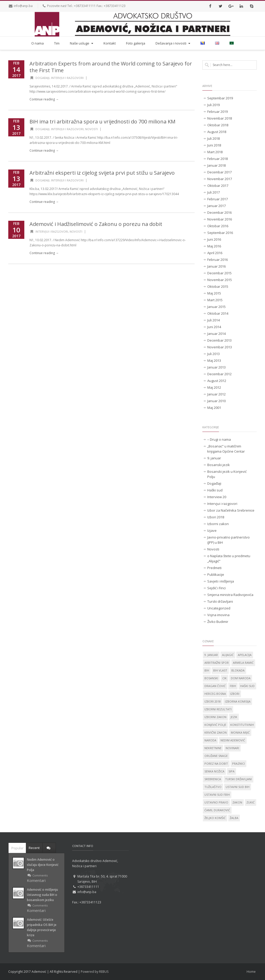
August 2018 (217, 132)
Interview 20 (217, 497)
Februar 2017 (218, 199)
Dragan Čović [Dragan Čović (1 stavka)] (215, 686)
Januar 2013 (216, 367)
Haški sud (215, 490)
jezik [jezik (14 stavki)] (234, 717)
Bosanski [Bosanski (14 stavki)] (211, 678)
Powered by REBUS (95, 972)
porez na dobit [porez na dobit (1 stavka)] (216, 764)
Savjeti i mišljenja (221, 581)
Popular (17, 848)
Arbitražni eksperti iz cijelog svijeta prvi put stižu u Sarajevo (102, 173)
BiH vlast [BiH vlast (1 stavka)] (220, 670)
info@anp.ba (23, 6)
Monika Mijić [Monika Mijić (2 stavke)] (240, 732)
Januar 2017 (216, 206)
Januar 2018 (216, 165)
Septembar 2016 (220, 233)
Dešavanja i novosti (173, 43)
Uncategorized (219, 608)
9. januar (214, 458)
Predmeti (214, 568)
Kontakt (110, 43)
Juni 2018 (214, 145)
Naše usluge (82, 43)
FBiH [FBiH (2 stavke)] (233, 686)
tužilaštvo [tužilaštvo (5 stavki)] (213, 787)
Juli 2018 (214, 138)
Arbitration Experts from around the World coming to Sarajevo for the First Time (111, 67)
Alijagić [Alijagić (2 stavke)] (228, 655)
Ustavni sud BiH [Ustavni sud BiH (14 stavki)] (238, 787)
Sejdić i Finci (216, 588)
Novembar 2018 (220, 118)
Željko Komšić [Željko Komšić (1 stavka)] (215, 818)
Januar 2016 (216, 266)
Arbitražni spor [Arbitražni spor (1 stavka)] (217, 663)
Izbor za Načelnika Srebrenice (231, 510)
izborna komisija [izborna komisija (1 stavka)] (238, 701)
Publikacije (216, 574)
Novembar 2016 (220, 219)
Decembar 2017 (219, 172)
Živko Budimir (218, 622)
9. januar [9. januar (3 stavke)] (211, 655)
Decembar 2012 (219, 374)
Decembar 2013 (219, 340)
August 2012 (217, 381)
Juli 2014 (214, 320)
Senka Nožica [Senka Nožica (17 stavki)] (214, 771)
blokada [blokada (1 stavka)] (238, 670)
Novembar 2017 (220, 179)
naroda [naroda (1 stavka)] (210, 740)
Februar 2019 (218, 112)
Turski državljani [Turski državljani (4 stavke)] (238, 779)
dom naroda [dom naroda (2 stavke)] (241, 678)
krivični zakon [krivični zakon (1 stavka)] (216, 732)
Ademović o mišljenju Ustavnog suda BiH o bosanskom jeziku (42, 895)
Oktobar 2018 (218, 125)
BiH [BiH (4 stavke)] (207, 670)
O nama (38, 43)
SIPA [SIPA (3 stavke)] (231, 771)
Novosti (91, 129)
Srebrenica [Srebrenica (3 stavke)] (213, 779)
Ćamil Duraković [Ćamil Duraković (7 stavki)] (217, 810)
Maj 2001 (214, 408)
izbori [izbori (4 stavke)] (235, 694)
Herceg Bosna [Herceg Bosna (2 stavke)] (215, 694)
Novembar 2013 (220, 347)
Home (251, 972)
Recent (34, 848)
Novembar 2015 (220, 280)
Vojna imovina (218, 615)
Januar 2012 (216, 394)
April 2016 (215, 253)
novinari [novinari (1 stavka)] (232, 748)
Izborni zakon (218, 524)
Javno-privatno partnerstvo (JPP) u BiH (229, 540)
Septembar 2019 (220, 98)
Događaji (42, 78)
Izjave (212, 530)
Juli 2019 (214, 105)
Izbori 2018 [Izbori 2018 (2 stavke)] (213, 701)
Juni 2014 (214, 327)
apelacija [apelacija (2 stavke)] (245, 655)
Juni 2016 (214, 239)
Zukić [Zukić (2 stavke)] (251, 802)
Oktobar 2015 (218, 286)
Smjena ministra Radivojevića (230, 595)
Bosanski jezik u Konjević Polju (227, 474)
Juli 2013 (214, 354)
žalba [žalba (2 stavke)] (234, 818)
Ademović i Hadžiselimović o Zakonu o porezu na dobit (96, 224)
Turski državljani (220, 601)
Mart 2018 (215, 152)
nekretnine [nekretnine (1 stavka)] (213, 748)
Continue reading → (44, 99)
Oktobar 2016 (218, 226)
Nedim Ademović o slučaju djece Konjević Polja (43, 865)
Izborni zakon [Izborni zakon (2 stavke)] (215, 717)
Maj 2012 (214, 387)
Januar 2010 (216, 401)
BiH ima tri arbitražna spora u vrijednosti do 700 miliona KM (102, 121)
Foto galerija (136, 43)
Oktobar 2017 (218, 186)
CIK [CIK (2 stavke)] (224, 678)
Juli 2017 (214, 192)
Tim (57, 43)
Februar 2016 (218, 260)
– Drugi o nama (219, 439)
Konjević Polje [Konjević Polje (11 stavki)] (215, 725)
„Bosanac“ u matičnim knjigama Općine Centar (226, 449)
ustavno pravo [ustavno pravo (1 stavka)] (216, 802)
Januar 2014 (216, 334)
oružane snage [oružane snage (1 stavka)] (216, 756)
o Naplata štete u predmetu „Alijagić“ (229, 558)
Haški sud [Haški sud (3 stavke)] (247, 686)
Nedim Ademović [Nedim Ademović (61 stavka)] (233, 740)
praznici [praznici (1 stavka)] (238, 764)
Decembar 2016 (219, 212)
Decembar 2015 (219, 273)
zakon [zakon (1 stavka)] (237, 802)
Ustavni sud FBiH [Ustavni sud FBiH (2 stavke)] (217, 795)
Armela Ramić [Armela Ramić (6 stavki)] (243, 663)
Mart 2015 (215, 300)
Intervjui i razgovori (67, 78)
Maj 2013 (214, 360)
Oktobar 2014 (218, 313)
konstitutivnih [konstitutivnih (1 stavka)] (242, 725)
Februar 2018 (218, 159)
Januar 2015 (216, 307)
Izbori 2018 (216, 517)
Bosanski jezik (219, 465)
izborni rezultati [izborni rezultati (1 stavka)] (218, 709)
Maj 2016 (214, 246)
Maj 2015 (214, 293)
